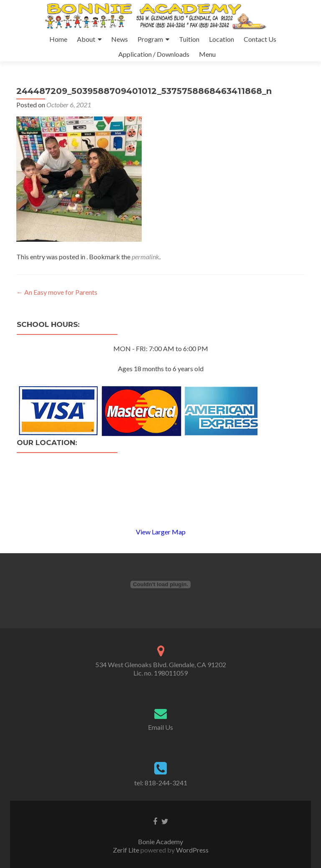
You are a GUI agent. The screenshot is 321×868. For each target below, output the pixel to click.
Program (150, 39)
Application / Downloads (154, 54)
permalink (145, 257)
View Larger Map (161, 532)
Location (222, 39)
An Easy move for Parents (57, 292)
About (86, 39)
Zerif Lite (127, 850)
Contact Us (260, 39)
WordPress (192, 850)
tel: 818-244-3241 (161, 783)
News (120, 39)
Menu (207, 54)
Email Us (160, 727)
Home (58, 39)
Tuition (189, 39)
